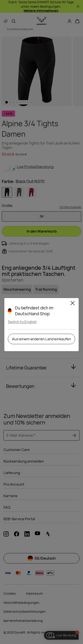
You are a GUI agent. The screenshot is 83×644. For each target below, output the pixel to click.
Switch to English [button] (22, 322)
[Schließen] (73, 304)
